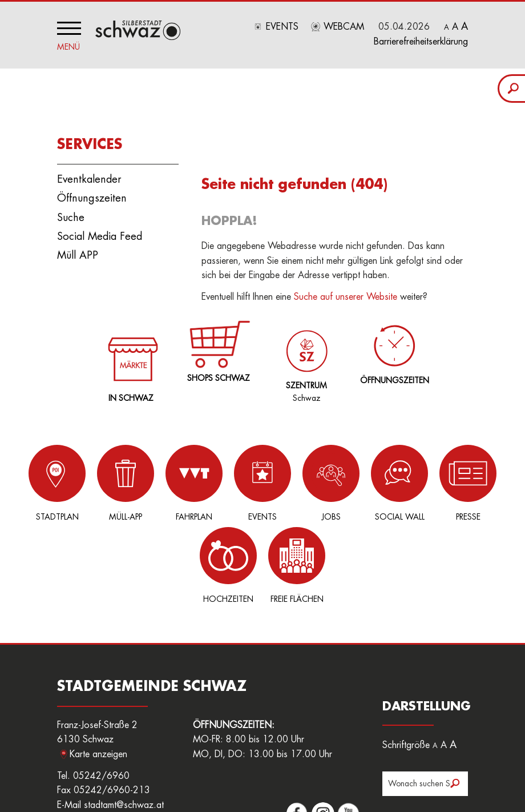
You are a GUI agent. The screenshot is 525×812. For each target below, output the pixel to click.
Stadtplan (40, 481)
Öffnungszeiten (92, 196)
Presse (382, 481)
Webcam (344, 27)
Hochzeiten (439, 481)
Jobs (268, 481)
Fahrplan (154, 481)
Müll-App (97, 481)
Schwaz (304, 355)
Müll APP (78, 253)
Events (282, 27)
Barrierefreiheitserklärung (421, 42)
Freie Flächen (496, 481)
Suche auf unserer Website (346, 295)
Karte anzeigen (98, 670)
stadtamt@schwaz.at (124, 721)
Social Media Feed (100, 234)
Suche (71, 215)
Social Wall (325, 481)
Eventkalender (89, 177)
